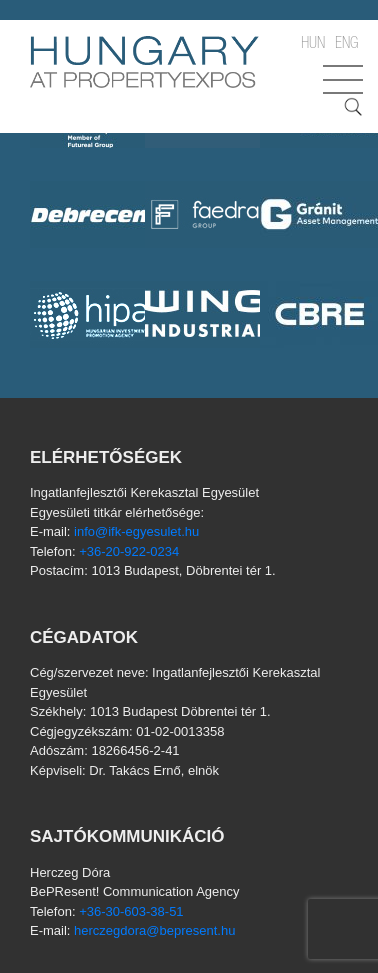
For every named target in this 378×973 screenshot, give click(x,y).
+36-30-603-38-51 (131, 911)
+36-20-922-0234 (129, 551)
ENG (346, 45)
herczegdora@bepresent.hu (154, 930)
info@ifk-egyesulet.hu (136, 531)
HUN (313, 45)
